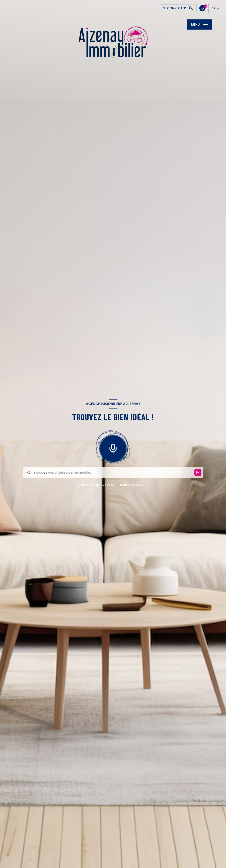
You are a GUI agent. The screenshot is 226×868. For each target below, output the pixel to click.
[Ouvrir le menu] (199, 24)
